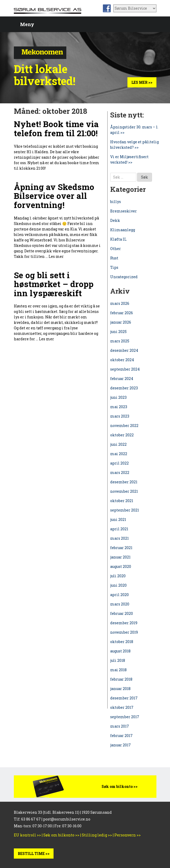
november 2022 (124, 426)
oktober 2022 (122, 435)
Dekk (115, 220)
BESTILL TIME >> (34, 854)
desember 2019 (124, 623)
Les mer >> (142, 82)
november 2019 (124, 632)
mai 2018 (118, 670)
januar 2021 (120, 557)
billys (116, 202)
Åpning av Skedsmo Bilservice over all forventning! (54, 196)
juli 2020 (118, 576)
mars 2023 (120, 416)
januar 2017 (121, 745)
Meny (27, 24)
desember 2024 (124, 350)
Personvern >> (128, 835)
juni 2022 (118, 444)
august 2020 (121, 566)
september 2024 (125, 369)
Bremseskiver (124, 211)
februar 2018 (121, 679)
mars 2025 (120, 341)
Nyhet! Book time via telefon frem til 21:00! (56, 129)
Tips (114, 267)
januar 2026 (121, 322)
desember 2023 (124, 388)
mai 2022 (119, 454)
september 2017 (125, 717)
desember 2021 (124, 482)
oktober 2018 (122, 642)
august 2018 (120, 651)
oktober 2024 (122, 360)
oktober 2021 (122, 501)
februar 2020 (122, 613)
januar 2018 (120, 689)
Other (116, 249)
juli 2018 (118, 660)
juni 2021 (118, 519)
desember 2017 (124, 698)
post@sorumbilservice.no (67, 819)
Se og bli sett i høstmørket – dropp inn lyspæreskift (54, 284)
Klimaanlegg (123, 230)
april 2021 (119, 529)
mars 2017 (120, 726)
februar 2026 (122, 313)
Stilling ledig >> (97, 835)
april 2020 (119, 595)
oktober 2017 (122, 707)
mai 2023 (119, 407)
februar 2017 (121, 736)
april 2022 (119, 463)
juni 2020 (118, 585)
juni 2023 (118, 397)
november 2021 (124, 491)
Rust (114, 258)
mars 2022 (120, 472)
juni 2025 (118, 332)
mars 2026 (120, 303)
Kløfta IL (118, 239)
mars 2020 (120, 604)
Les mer (56, 256)
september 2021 (125, 510)
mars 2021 (119, 538)
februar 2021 (121, 548)
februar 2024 (122, 379)
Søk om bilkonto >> (120, 786)
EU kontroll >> (27, 835)
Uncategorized (124, 277)
